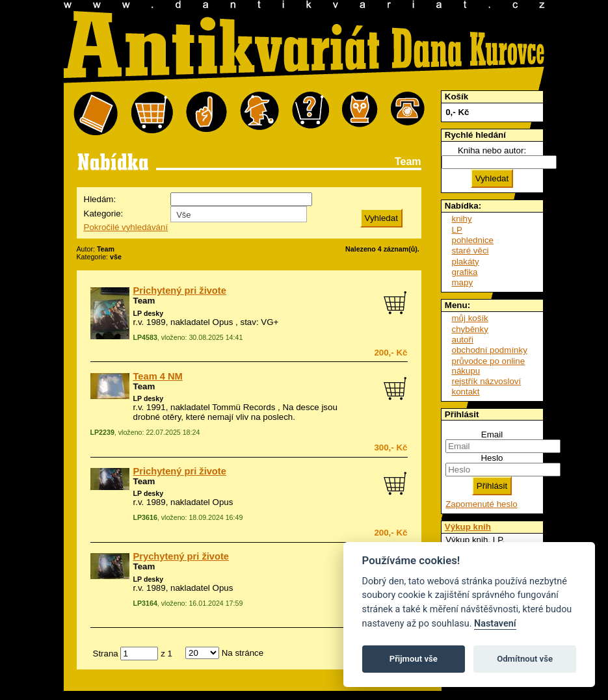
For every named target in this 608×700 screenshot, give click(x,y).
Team (144, 301)
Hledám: (100, 199)
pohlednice (473, 240)
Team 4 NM (158, 376)
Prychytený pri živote (181, 556)
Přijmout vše (414, 659)
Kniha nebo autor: (492, 150)
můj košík (470, 318)
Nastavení (495, 624)
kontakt (466, 392)
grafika (465, 272)
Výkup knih (468, 527)
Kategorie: (104, 214)
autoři (463, 340)
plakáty (466, 262)
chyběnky (470, 329)
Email (492, 434)
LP (457, 230)
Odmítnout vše (525, 659)
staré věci (470, 251)
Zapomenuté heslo (481, 504)
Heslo (492, 458)
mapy (463, 282)
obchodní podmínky (490, 350)
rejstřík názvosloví (487, 381)
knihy (462, 219)
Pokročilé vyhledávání (126, 227)
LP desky (149, 313)
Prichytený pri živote (180, 291)
